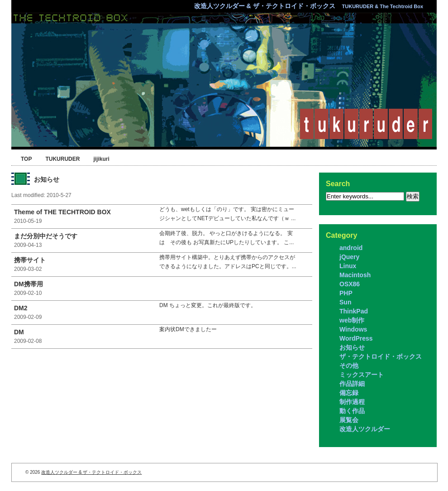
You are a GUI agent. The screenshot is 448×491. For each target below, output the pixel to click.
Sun (345, 302)
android (351, 248)
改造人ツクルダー (365, 429)
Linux (348, 266)
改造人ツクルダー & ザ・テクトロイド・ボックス (309, 6)
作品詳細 (352, 384)
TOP (26, 159)
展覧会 (349, 420)
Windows (353, 329)
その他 (349, 366)
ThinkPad (354, 311)
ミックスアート (362, 375)
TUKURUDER (62, 159)
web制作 (352, 320)
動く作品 (352, 411)
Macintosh (355, 275)
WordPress (356, 338)
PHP (346, 293)
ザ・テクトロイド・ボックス (381, 356)
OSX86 (350, 284)
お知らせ (352, 347)
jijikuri (101, 159)
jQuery (349, 257)
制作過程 (352, 402)
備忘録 (349, 393)
